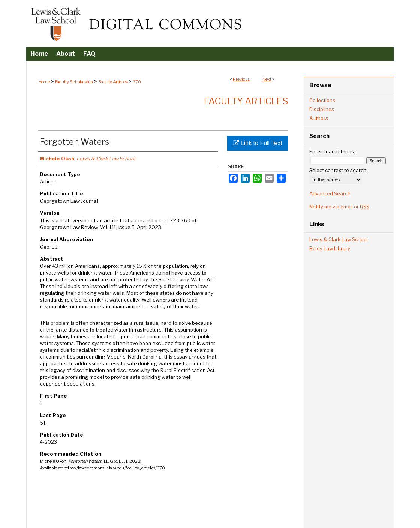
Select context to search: (338, 170)
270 (137, 82)
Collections (322, 100)
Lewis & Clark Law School (339, 239)
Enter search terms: (332, 151)
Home (44, 82)
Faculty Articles (113, 82)
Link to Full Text (257, 143)
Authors (319, 118)
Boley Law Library (330, 248)
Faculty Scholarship (74, 82)
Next (267, 79)
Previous (241, 79)
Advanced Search (330, 193)
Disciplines (322, 109)
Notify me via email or (339, 207)
